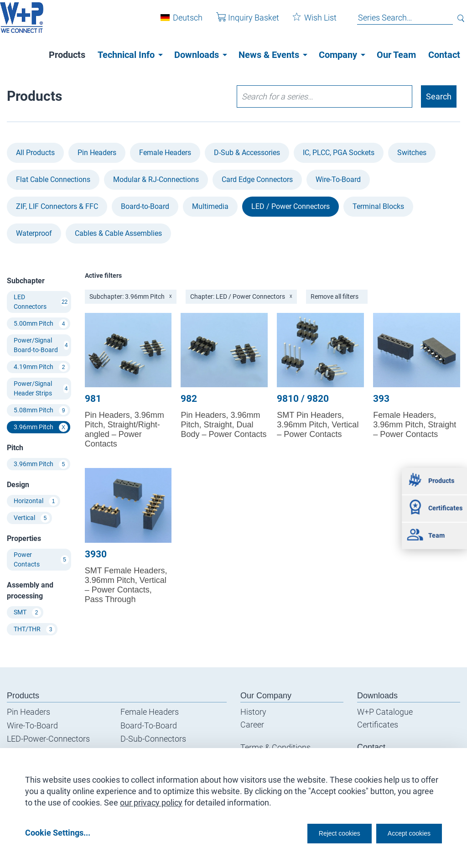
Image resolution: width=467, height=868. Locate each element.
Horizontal (36, 501)
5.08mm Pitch (41, 411)
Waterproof (34, 233)
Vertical (32, 518)
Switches (412, 153)
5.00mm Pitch (41, 324)
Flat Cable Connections (53, 179)
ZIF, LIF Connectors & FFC (57, 206)
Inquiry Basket (241, 22)
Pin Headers (97, 153)
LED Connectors (41, 302)
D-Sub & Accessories (247, 153)
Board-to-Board (145, 206)
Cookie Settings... (58, 832)
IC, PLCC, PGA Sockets (339, 153)
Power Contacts (41, 559)
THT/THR (34, 629)
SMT (27, 613)
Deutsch (181, 22)
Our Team (396, 55)
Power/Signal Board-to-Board (41, 345)
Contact (444, 55)
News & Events (269, 55)
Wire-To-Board (338, 179)
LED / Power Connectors (291, 206)
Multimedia (210, 206)
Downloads (197, 55)
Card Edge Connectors (257, 179)
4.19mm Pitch (41, 367)
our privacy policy (151, 799)
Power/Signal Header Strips (41, 388)
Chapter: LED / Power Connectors (241, 296)
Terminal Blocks (378, 206)
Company (338, 55)
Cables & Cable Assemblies (118, 233)
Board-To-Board (149, 725)
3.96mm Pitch (41, 427)
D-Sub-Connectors (153, 739)
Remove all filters (335, 296)
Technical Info (126, 55)
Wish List (308, 22)
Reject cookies (317, 832)
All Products (35, 153)
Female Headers (165, 153)
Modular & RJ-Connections (156, 179)
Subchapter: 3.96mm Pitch (131, 296)
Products (67, 55)
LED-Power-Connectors (48, 739)
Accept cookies (403, 832)
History (253, 712)
